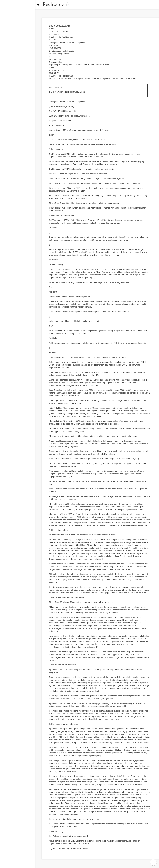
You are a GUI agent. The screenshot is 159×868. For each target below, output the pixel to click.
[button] (38, 4)
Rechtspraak (56, 4)
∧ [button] (153, 862)
